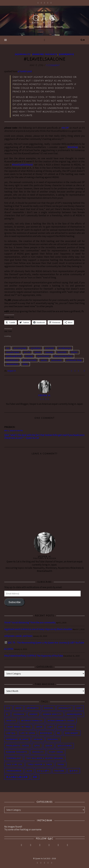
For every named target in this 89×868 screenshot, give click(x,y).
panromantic (57, 360)
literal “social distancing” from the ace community (30, 622)
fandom (74, 352)
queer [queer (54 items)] (49, 746)
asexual (38, 352)
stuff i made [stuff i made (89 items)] (56, 752)
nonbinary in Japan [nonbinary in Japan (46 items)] (17, 739)
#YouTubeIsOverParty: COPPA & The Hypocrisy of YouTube (34, 656)
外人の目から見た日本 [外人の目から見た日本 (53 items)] (17, 777)
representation (12, 364)
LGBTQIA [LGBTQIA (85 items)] (11, 733)
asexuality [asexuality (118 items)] (65, 708)
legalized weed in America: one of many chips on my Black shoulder (38, 629)
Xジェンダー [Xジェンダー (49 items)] (43, 771)
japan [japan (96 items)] (39, 727)
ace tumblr (50, 348)
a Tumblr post (25, 71)
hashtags (29, 356)
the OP (65, 128)
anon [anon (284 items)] (18, 708)
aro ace (27, 352)
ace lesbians (36, 348)
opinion (44, 360)
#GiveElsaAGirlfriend (22, 165)
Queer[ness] (66, 54)
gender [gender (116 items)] (34, 714)
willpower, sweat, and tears (18, 636)
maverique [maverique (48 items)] (46, 733)
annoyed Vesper (13, 352)
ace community (20, 348)
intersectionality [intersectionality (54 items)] (32, 721)
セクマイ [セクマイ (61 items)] (74, 771)
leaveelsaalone (12, 360)
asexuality (49, 352)
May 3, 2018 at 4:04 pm (13, 431)
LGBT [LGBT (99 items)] (50, 727)
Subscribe (14, 602)
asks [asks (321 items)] (79, 708)
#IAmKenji (73, 147)
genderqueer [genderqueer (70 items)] (74, 714)
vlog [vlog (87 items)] (29, 771)
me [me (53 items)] (59, 733)
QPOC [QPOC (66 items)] (37, 746)
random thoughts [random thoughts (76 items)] (17, 752)
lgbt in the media (29, 360)
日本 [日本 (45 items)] (35, 777)
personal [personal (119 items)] (53, 739)
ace (8, 348)
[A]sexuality (23, 54)
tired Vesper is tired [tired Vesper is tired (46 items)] (40, 764)
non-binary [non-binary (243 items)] (72, 733)
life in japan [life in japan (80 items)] (28, 733)
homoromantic (43, 356)
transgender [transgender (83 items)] (14, 771)
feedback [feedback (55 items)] (19, 714)
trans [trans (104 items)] (61, 764)
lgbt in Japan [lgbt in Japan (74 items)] (66, 727)
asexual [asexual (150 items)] (49, 708)
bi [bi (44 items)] (7, 714)
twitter (25, 364)
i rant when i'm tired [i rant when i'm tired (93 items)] (18, 727)
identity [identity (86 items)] (11, 721)
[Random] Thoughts (45, 54)
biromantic (62, 352)
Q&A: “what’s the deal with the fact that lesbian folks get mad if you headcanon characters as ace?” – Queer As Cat (44, 436)
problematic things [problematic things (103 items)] (18, 746)
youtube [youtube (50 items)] (59, 771)
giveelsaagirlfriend (14, 356)
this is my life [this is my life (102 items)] (14, 764)
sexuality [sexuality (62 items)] (38, 752)
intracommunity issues (63, 356)
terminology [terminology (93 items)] (14, 758)
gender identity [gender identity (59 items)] (52, 714)
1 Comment (53, 65)
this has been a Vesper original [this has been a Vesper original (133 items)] (45, 758)
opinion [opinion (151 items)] (38, 739)
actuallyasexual (65, 348)
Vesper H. (12, 371)
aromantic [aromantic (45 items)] (33, 708)
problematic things (74, 360)
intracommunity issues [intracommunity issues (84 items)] (61, 721)
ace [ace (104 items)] (8, 708)
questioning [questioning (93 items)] (65, 746)
